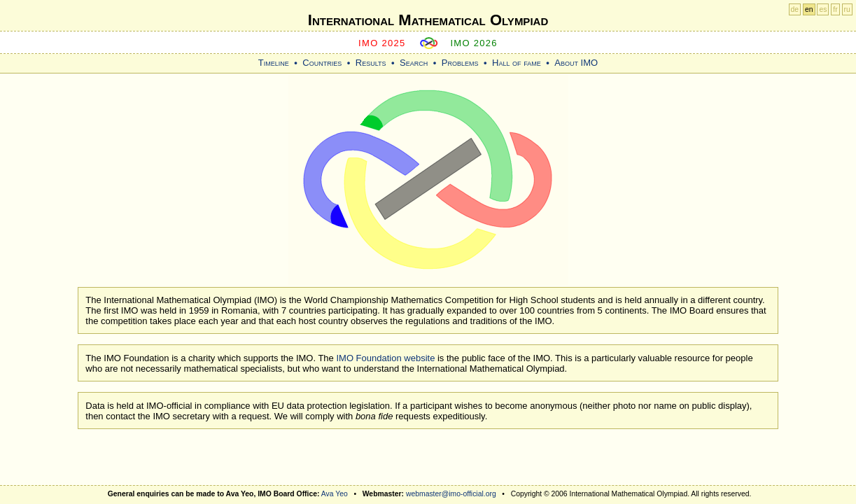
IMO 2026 (474, 43)
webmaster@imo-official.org (451, 494)
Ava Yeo (335, 494)
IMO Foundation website (385, 358)
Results (371, 63)
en (809, 9)
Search (414, 63)
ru (847, 9)
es (823, 9)
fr (835, 9)
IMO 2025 (382, 43)
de (795, 9)
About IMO (576, 63)
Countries (322, 63)
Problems (460, 63)
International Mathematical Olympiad (428, 20)
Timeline (274, 63)
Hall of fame (517, 63)
